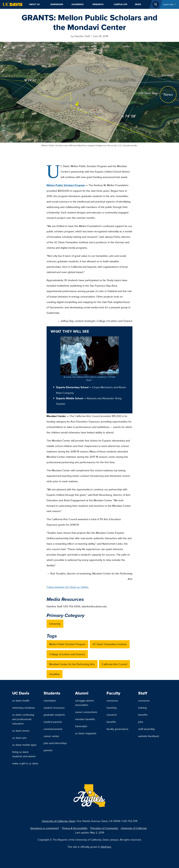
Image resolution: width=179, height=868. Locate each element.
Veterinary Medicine (23, 708)
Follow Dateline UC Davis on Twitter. (68, 587)
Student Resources (54, 708)
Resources (112, 701)
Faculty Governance (117, 729)
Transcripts (81, 726)
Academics (77, 4)
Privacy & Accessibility (75, 828)
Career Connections (86, 712)
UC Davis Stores (21, 731)
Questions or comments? (45, 828)
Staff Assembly (146, 729)
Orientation (50, 701)
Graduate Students (54, 715)
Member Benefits (85, 719)
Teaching (112, 708)
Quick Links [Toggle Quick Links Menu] (168, 4)
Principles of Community (104, 828)
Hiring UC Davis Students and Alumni (24, 754)
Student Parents (53, 722)
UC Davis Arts (19, 738)
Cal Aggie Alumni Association (84, 703)
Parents (48, 750)
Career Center (51, 736)
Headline (54, 674)
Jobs (141, 722)
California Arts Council (114, 664)
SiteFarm (106, 847)
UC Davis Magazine (86, 733)
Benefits (111, 722)
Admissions (57, 4)
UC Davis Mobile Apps (24, 745)
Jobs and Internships (55, 743)
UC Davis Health (21, 701)
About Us (34, 4)
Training (142, 708)
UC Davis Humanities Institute (110, 644)
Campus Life (121, 4)
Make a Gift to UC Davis (25, 763)
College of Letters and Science (67, 654)
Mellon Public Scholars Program (66, 185)
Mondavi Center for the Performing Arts (72, 664)
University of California (134, 828)
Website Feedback (149, 736)
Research (98, 4)
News (138, 4)
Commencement (53, 729)
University (55, 624)
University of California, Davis (58, 821)
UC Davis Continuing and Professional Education (23, 719)
